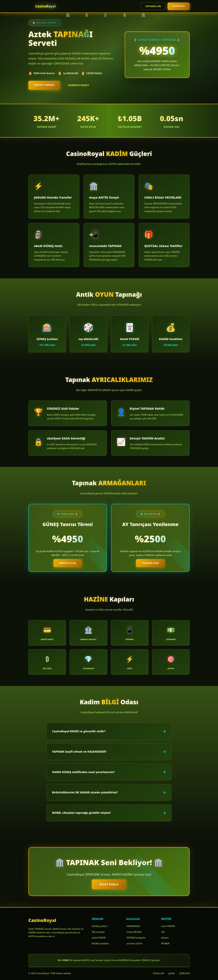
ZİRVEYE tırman (44, 85)
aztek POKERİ (99, 938)
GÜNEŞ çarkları (99, 926)
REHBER (165, 944)
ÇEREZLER (184, 973)
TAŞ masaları (98, 932)
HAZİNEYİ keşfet (79, 85)
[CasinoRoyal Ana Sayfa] (42, 6)
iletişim (165, 938)
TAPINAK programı (136, 938)
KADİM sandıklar (100, 944)
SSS (163, 932)
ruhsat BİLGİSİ (134, 932)
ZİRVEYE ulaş (68, 563)
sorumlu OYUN (134, 944)
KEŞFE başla (109, 884)
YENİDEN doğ (150, 563)
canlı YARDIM (168, 926)
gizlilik (172, 973)
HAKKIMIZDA (133, 926)
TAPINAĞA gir (153, 6)
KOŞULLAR (158, 973)
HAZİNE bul (179, 6)
